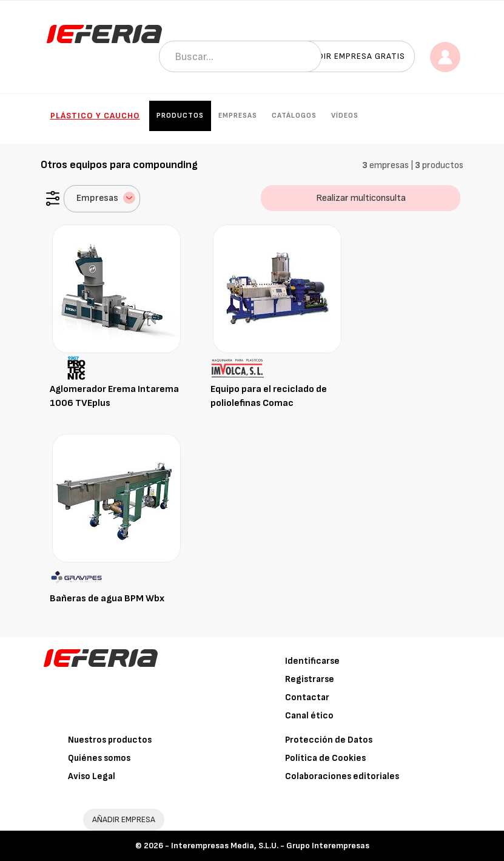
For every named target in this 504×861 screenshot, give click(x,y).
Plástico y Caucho (95, 116)
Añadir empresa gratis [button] (353, 56)
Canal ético (309, 716)
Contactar (307, 697)
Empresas (238, 116)
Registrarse (310, 679)
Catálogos (294, 116)
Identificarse (312, 661)
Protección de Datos (329, 740)
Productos (180, 116)
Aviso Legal (92, 776)
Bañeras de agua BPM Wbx (107, 599)
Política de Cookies (325, 758)
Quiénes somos (99, 758)
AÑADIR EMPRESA (124, 819)
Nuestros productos (110, 740)
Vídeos (345, 116)
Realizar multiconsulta (361, 198)
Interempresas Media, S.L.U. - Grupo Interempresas (270, 846)
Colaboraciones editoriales (342, 776)
